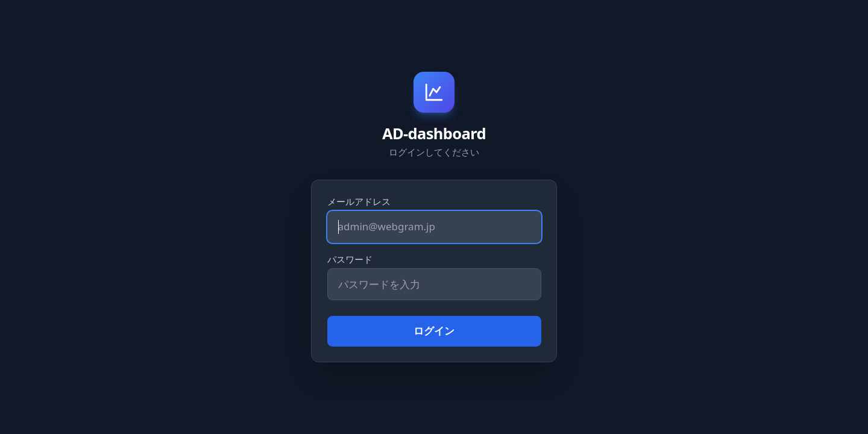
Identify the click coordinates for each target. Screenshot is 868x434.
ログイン (434, 331)
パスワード (350, 259)
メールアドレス (359, 201)
